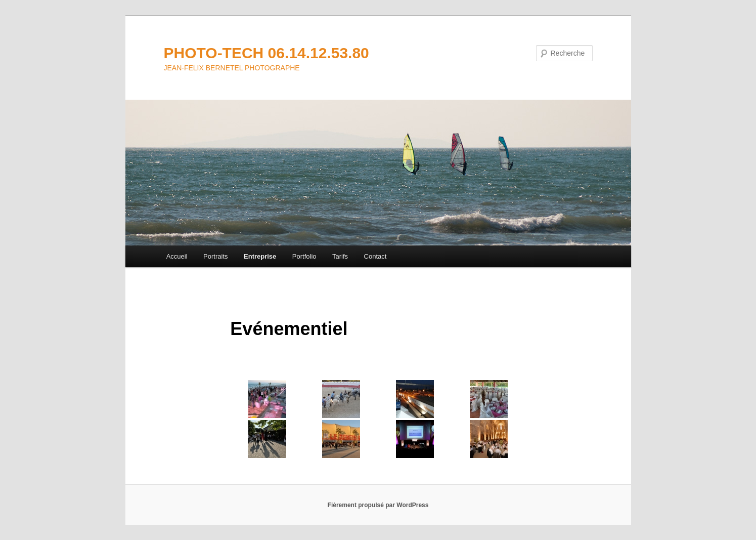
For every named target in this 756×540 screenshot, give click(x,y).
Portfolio (304, 256)
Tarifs (340, 256)
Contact (375, 256)
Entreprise (260, 256)
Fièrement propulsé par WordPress (378, 505)
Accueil (177, 256)
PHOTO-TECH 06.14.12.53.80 (266, 53)
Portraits (215, 256)
